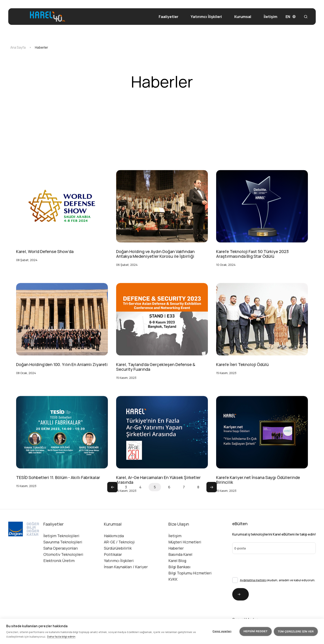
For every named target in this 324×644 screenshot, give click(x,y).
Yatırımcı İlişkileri (206, 17)
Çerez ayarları (222, 631)
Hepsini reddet (256, 631)
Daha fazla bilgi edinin (61, 637)
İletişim (270, 17)
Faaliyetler (169, 17)
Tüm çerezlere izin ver (296, 631)
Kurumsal (243, 17)
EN (291, 17)
